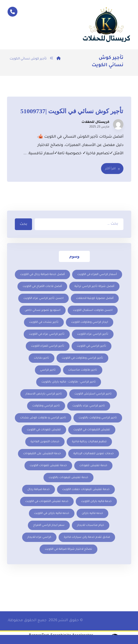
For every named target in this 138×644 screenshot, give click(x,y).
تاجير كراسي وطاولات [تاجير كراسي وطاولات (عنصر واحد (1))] (46, 406)
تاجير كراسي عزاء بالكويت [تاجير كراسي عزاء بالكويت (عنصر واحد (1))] (89, 406)
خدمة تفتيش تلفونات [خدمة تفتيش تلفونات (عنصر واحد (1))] (93, 466)
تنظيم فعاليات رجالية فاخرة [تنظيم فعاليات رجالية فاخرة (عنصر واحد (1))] (89, 442)
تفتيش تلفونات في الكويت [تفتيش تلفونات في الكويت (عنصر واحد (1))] (44, 430)
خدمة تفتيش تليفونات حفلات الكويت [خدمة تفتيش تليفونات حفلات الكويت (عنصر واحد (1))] (86, 489)
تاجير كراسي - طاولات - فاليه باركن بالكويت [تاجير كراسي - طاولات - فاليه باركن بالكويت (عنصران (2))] (69, 382)
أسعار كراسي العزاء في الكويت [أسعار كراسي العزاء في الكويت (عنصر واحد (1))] (97, 274)
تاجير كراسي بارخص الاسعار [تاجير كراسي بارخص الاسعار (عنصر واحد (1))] (44, 394)
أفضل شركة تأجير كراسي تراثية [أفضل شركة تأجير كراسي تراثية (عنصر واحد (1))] (94, 286)
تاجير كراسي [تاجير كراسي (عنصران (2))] (48, 370)
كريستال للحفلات (95, 122)
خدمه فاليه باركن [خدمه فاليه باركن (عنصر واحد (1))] (92, 513)
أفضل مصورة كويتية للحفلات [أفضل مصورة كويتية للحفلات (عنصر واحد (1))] (95, 298)
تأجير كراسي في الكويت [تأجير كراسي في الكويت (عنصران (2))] (92, 346)
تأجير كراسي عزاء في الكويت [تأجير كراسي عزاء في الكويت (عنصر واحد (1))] (47, 334)
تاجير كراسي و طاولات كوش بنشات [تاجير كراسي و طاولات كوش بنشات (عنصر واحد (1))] (43, 418)
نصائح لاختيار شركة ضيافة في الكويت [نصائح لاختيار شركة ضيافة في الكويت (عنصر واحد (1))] (68, 549)
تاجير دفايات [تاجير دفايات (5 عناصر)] (42, 358)
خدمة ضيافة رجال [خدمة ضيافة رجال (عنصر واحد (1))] (39, 489)
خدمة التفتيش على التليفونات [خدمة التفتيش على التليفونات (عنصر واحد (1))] (42, 454)
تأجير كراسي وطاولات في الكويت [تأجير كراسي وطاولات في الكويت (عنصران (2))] (82, 358)
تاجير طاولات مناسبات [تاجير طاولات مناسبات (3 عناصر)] (83, 370)
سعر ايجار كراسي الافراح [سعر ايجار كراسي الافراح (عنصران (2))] (49, 525)
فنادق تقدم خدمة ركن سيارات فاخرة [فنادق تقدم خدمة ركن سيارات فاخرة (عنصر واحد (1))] (87, 537)
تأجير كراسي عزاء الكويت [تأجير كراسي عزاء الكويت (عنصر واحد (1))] (93, 334)
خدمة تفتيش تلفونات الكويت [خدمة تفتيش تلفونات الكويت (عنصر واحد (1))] (48, 466)
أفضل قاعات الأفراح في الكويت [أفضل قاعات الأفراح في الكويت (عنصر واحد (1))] (42, 286)
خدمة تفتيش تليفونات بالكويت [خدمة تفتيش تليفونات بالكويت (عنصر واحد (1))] (68, 478)
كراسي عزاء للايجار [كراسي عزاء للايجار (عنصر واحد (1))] (39, 537)
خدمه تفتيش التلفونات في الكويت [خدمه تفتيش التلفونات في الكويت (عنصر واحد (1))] (47, 501)
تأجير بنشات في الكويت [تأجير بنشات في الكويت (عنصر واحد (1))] (44, 322)
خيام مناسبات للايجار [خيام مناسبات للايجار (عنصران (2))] (91, 525)
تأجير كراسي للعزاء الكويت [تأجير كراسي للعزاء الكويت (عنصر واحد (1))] (48, 346)
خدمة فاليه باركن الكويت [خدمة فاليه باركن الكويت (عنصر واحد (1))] (96, 501)
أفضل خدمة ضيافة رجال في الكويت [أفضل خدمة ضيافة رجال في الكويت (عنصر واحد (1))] (42, 274)
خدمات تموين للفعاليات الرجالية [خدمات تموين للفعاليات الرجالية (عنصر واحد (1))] (94, 454)
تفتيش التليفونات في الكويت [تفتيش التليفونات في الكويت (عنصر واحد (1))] (92, 430)
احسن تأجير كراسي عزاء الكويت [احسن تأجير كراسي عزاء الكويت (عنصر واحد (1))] (43, 298)
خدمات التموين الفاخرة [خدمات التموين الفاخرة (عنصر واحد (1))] (45, 442)
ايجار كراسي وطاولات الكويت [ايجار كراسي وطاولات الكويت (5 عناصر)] (90, 322)
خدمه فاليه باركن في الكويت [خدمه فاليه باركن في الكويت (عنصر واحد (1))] (52, 513)
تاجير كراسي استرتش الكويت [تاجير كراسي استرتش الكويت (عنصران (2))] (93, 394)
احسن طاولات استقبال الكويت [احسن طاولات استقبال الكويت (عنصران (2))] (93, 310)
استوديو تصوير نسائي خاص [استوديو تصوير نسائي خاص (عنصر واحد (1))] (43, 310)
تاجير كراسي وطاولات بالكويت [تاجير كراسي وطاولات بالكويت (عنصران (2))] (98, 418)
